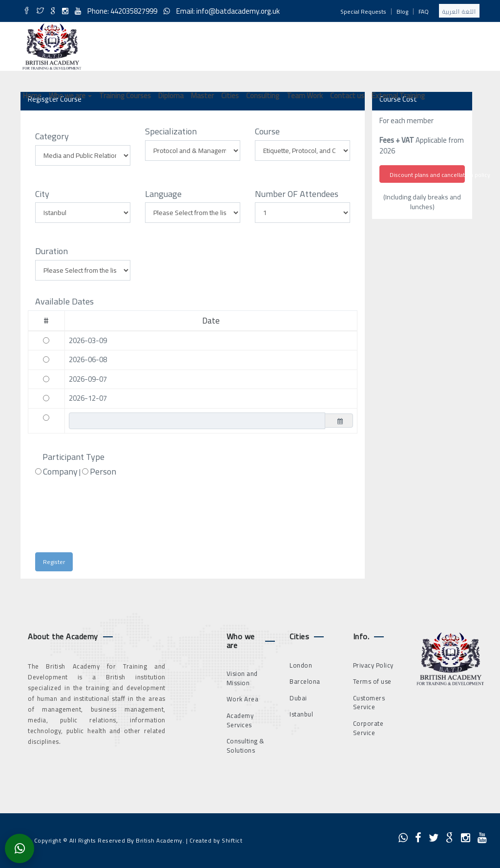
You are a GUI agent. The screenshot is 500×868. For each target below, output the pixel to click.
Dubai (298, 698)
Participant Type (73, 457)
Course (267, 131)
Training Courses (125, 96)
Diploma (171, 96)
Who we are (70, 96)
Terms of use (372, 681)
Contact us (347, 96)
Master (202, 96)
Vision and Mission (242, 678)
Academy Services (240, 720)
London (301, 665)
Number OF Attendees (297, 194)
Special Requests (363, 11)
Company (60, 472)
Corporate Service (368, 728)
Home (32, 96)
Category (52, 136)
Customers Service (369, 703)
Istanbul (301, 714)
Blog (402, 11)
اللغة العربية (459, 11)
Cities (230, 96)
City (42, 194)
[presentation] (121, 519)
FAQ (424, 11)
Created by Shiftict (216, 840)
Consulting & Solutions (246, 746)
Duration (52, 251)
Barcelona (305, 681)
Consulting (263, 96)
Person (103, 472)
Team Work (305, 96)
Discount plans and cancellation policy (427, 175)
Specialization (171, 131)
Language (163, 194)
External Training (398, 96)
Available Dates (64, 302)
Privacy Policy (373, 665)
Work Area (243, 699)
